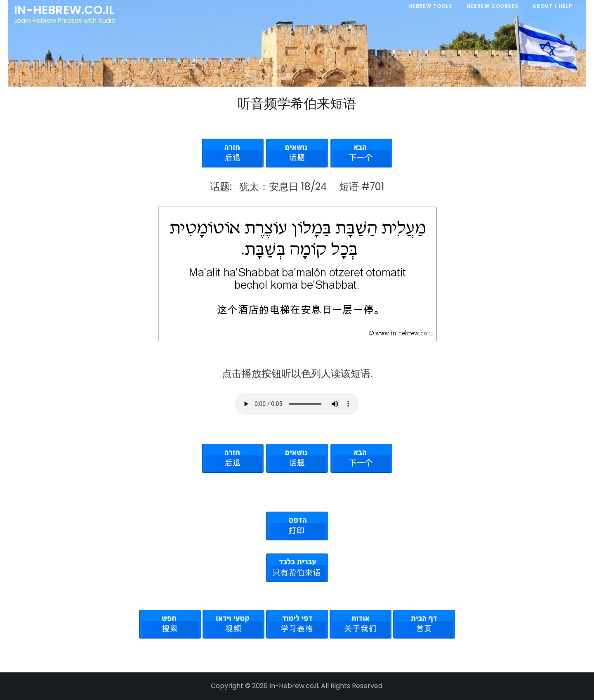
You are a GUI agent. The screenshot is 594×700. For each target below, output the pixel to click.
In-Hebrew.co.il (64, 10)
